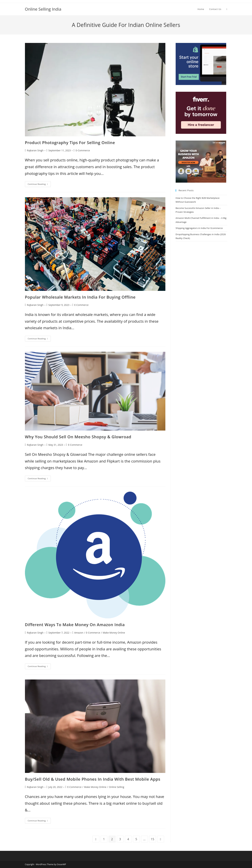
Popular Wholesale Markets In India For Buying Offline (80, 297)
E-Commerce (83, 150)
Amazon (79, 633)
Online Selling (116, 787)
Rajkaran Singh (35, 150)
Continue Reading (39, 185)
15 (152, 839)
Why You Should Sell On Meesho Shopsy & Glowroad (78, 437)
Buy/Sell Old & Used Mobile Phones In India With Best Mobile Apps (93, 779)
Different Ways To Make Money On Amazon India (75, 625)
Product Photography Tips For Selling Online (70, 142)
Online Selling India (43, 9)
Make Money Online (114, 633)
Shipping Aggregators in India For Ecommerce (199, 228)
